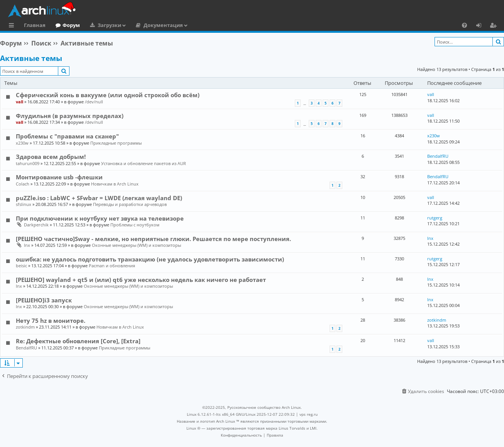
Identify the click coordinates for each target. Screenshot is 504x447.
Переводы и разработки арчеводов (130, 204)
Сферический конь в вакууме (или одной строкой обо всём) (108, 95)
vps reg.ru (309, 414)
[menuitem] (464, 25)
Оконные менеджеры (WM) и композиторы (136, 245)
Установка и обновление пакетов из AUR (144, 163)
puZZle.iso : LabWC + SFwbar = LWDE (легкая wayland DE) (99, 198)
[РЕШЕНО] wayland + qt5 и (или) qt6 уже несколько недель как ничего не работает (141, 280)
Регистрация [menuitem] (495, 26)
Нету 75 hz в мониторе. (51, 320)
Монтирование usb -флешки (59, 177)
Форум (71, 25)
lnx (27, 245)
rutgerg (435, 218)
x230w (22, 143)
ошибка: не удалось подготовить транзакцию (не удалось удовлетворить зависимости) (150, 259)
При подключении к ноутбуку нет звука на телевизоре (100, 218)
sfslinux (24, 204)
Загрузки (109, 25)
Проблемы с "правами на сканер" (67, 136)
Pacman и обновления (112, 266)
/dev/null (94, 102)
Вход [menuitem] (481, 26)
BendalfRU (438, 156)
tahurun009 (28, 163)
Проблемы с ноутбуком (135, 225)
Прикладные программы (116, 143)
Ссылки (13, 26)
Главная (35, 25)
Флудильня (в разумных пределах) (70, 116)
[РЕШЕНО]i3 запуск (44, 300)
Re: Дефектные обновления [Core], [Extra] (78, 341)
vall (19, 102)
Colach (23, 184)
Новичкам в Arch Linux (115, 184)
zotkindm (25, 327)
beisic (21, 266)
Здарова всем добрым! (51, 157)
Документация (163, 25)
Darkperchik (36, 225)
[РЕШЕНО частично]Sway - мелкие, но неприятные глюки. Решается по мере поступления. (153, 239)
